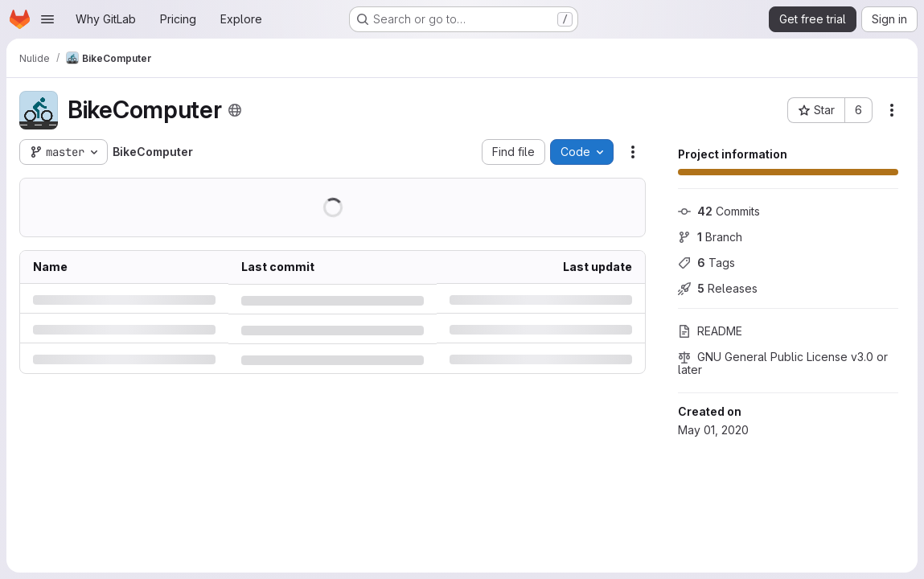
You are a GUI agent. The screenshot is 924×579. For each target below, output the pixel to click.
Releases (718, 288)
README (710, 331)
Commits (719, 211)
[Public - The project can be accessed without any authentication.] (235, 110)
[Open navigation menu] (47, 19)
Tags (706, 263)
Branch (710, 237)
